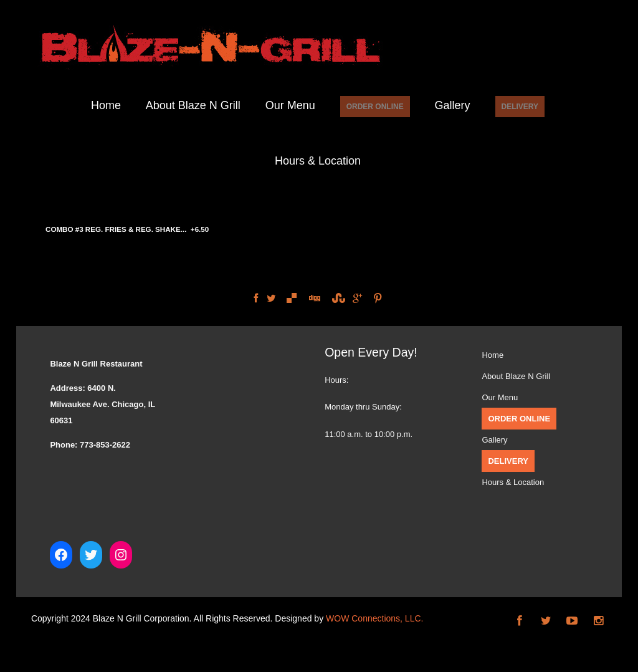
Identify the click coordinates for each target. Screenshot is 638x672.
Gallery (453, 105)
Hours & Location (318, 161)
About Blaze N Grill (193, 105)
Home (106, 105)
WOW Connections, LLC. (374, 618)
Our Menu (290, 105)
